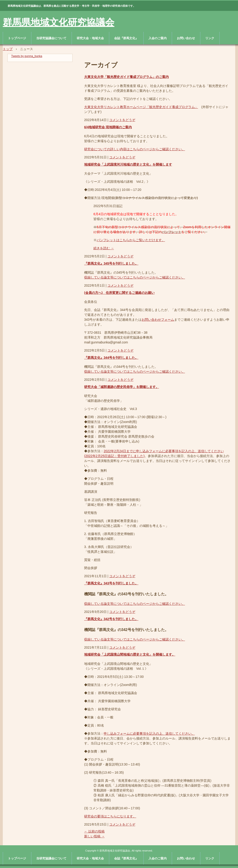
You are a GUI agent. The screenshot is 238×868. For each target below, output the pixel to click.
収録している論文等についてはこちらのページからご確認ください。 (135, 277)
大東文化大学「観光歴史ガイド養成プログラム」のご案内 (126, 77)
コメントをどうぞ (122, 120)
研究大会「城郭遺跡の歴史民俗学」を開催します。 (122, 387)
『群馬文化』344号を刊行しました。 (111, 358)
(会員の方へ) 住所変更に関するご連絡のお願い (119, 293)
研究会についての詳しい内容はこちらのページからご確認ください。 (135, 149)
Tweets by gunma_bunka (27, 56)
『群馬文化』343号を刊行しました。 (111, 583)
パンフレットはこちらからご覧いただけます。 (131, 240)
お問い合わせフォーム (158, 320)
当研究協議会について (51, 38)
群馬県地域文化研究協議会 (59, 22)
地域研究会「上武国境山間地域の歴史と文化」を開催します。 (130, 654)
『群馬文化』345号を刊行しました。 (111, 263)
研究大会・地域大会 (90, 38)
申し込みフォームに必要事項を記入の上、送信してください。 (149, 733)
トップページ (17, 38)
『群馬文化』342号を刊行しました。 (111, 619)
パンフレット (172, 232)
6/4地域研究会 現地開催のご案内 (108, 127)
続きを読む (104, 248)
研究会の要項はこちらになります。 (110, 816)
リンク (210, 38)
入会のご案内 (158, 38)
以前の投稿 (94, 831)
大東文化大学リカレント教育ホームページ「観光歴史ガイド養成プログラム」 (141, 107)
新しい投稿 (94, 836)
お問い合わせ (186, 38)
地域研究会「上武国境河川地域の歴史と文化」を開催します (128, 164)
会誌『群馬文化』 (126, 38)
